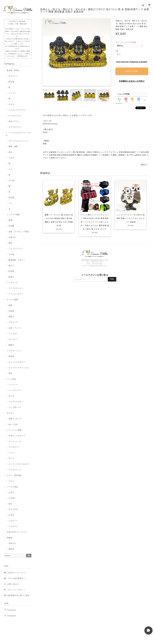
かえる (11, 104)
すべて (119, 99)
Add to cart (132, 71)
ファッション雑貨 (14, 430)
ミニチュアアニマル (17, 110)
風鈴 (10, 243)
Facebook (12, 610)
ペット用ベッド (15, 407)
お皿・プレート (15, 328)
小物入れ (12, 237)
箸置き (11, 317)
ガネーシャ (13, 76)
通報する (144, 165)
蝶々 (10, 186)
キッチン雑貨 (12, 300)
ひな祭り (12, 498)
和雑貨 (10, 538)
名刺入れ (12, 543)
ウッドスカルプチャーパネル (18, 134)
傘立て (11, 266)
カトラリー (13, 339)
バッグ (11, 453)
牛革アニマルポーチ (17, 436)
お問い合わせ (13, 584)
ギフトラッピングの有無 (126, 42)
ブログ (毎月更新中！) (17, 578)
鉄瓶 (10, 305)
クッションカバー (16, 294)
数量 (117, 51)
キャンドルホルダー (17, 362)
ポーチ (11, 458)
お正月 (11, 492)
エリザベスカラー (16, 402)
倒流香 (11, 356)
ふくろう (12, 93)
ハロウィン (13, 521)
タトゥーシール (15, 441)
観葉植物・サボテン (17, 260)
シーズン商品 (12, 487)
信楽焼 (11, 311)
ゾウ (10, 203)
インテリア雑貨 (13, 215)
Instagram (12, 616)
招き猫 (11, 82)
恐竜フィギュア (15, 419)
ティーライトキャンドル (19, 368)
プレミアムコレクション (19, 141)
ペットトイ (13, 385)
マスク (11, 481)
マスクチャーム (15, 470)
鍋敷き (11, 345)
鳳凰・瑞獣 (13, 146)
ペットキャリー (15, 390)
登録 (112, 279)
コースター (13, 334)
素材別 (11, 549)
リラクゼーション (14, 351)
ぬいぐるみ (13, 424)
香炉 (10, 373)
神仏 (10, 152)
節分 (10, 504)
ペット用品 (11, 379)
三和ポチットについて (17, 573)
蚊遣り (11, 277)
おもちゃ (10, 413)
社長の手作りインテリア (17, 532)
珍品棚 (11, 226)
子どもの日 (13, 509)
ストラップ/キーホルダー (19, 464)
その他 (11, 180)
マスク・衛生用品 (14, 475)
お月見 (11, 515)
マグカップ (13, 322)
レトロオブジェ (15, 116)
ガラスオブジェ (15, 127)
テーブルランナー (16, 288)
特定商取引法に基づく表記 (18, 595)
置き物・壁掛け (13, 70)
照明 (10, 220)
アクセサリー (14, 447)
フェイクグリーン (16, 249)
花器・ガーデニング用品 (19, 232)
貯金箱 (11, 198)
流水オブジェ (14, 121)
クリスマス (13, 526)
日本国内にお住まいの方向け (132, 81)
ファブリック (12, 283)
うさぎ (11, 158)
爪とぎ (11, 396)
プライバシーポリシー (17, 590)
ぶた (10, 169)
